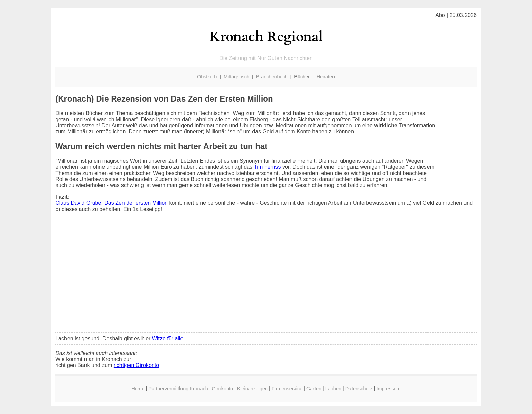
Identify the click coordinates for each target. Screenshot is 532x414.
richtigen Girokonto (136, 365)
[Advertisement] (266, 277)
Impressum (388, 389)
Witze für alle (168, 338)
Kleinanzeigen (252, 389)
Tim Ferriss (267, 167)
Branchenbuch (272, 77)
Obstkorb (207, 77)
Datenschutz (359, 389)
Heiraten (326, 77)
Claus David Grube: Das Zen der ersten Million (112, 203)
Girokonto (223, 389)
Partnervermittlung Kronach (178, 389)
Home (138, 389)
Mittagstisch (236, 77)
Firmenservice (287, 389)
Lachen (333, 389)
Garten (314, 389)
